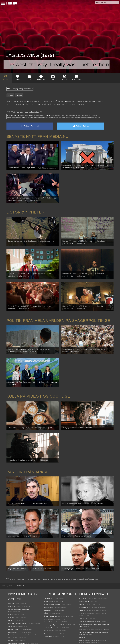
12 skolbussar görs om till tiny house (90, 604)
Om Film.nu (82, 581)
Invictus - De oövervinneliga (52, 587)
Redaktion (82, 587)
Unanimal (11, 600)
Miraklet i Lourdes (49, 613)
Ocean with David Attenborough (18, 606)
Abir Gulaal (11, 609)
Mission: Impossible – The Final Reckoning (21, 632)
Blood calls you (48, 601)
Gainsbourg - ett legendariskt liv (53, 607)
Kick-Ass (46, 596)
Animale (11, 623)
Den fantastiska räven (50, 610)
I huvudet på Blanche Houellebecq (18, 592)
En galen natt (47, 593)
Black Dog (11, 586)
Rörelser (11, 597)
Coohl (81, 601)
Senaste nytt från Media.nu (38, 136)
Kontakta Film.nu (84, 584)
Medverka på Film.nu (85, 590)
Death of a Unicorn (14, 612)
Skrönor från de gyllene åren (52, 599)
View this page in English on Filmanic (20, 89)
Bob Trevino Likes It (14, 589)
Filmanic (81, 596)
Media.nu (82, 623)
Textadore (82, 620)
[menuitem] (4, 568)
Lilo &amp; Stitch (13, 637)
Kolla (80, 612)
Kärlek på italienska (49, 604)
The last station (48, 584)
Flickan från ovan (49, 616)
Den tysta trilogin (13, 615)
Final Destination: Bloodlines (17, 626)
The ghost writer (48, 590)
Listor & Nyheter (25, 209)
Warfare (11, 603)
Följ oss (81, 593)
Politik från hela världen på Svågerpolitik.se (58, 313)
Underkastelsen (48, 581)
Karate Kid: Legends (14, 640)
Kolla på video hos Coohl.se (38, 386)
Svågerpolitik (83, 628)
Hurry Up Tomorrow (14, 629)
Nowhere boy (48, 619)
